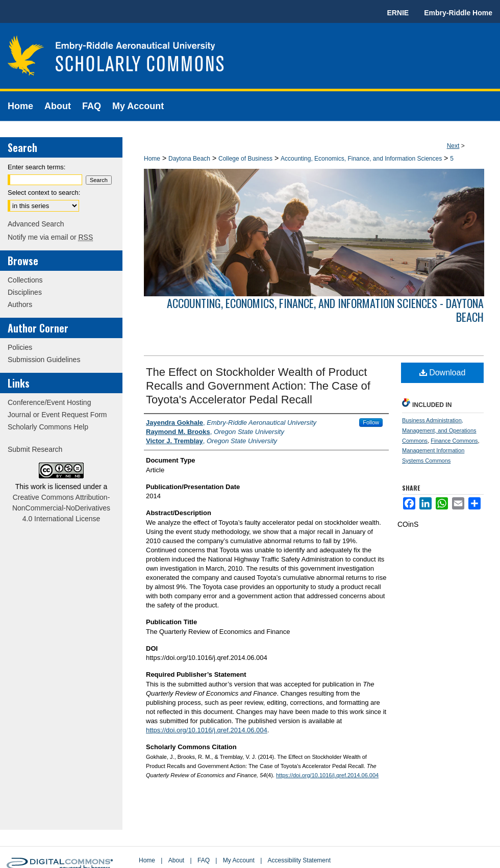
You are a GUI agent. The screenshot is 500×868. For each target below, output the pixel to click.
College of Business (245, 159)
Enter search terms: (36, 167)
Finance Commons (454, 441)
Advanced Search (36, 224)
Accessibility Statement (299, 860)
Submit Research (35, 449)
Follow (371, 422)
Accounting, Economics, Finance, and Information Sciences (361, 159)
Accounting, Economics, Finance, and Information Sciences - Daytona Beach (325, 310)
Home (152, 159)
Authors (20, 304)
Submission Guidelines (44, 360)
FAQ (204, 860)
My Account (239, 860)
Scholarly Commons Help (48, 427)
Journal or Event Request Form (57, 415)
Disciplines (25, 292)
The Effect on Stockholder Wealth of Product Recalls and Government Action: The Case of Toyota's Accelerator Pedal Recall (258, 386)
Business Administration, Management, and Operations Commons (439, 430)
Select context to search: (44, 193)
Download (443, 373)
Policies (20, 347)
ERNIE (398, 13)
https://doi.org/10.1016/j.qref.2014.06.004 (207, 730)
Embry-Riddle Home (458, 13)
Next (453, 146)
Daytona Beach (189, 159)
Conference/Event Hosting (49, 402)
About (176, 860)
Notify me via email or (50, 237)
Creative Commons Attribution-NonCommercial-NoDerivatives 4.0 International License (61, 508)
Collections (25, 280)
